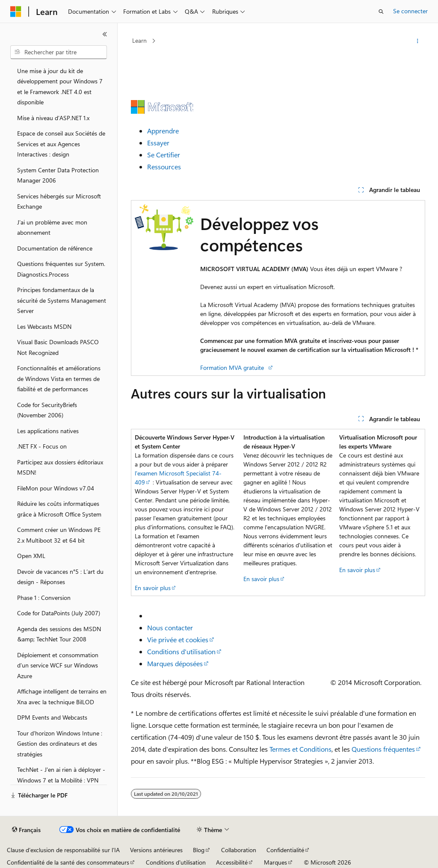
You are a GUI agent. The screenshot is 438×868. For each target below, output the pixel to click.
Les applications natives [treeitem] (48, 431)
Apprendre (163, 131)
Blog (199, 850)
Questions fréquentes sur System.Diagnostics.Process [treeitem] (61, 269)
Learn (139, 40)
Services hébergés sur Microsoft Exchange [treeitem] (59, 201)
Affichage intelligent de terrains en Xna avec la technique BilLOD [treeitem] (62, 697)
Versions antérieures (156, 850)
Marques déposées (175, 663)
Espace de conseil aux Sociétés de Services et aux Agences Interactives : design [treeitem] (61, 144)
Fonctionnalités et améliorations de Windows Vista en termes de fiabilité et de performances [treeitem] (59, 378)
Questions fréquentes (383, 749)
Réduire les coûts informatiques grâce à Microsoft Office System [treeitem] (59, 509)
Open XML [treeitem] (31, 556)
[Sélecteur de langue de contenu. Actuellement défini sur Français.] (26, 830)
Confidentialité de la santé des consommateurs (68, 862)
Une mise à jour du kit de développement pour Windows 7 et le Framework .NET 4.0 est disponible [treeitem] (60, 87)
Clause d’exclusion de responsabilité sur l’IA (63, 850)
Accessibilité (232, 862)
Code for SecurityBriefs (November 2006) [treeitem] (47, 410)
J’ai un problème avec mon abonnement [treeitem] (52, 227)
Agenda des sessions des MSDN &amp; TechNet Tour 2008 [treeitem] (59, 634)
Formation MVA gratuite (234, 368)
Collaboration (239, 850)
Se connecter (410, 11)
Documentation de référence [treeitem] (55, 248)
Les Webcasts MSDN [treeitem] (44, 326)
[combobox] (59, 52)
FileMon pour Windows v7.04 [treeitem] (56, 488)
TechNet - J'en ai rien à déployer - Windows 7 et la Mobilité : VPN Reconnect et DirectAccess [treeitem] (61, 780)
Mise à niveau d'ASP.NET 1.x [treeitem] (53, 118)
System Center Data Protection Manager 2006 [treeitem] (58, 175)
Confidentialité (285, 850)
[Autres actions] (417, 41)
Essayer (158, 143)
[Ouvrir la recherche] (381, 12)
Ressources (164, 167)
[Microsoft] (16, 12)
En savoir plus (153, 588)
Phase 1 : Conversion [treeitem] (44, 598)
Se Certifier (164, 155)
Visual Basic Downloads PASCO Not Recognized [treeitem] (58, 347)
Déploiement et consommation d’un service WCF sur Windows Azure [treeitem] (58, 665)
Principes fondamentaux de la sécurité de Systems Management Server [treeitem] (62, 300)
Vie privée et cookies (178, 639)
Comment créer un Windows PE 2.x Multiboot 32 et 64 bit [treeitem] (59, 535)
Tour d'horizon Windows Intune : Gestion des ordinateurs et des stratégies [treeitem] (60, 744)
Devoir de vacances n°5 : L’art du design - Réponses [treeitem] (60, 577)
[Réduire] (105, 34)
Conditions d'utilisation (181, 651)
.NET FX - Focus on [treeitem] (42, 446)
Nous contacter (170, 627)
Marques (275, 862)
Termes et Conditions (300, 749)
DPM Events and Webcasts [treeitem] (52, 717)
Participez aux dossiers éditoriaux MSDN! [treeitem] (60, 467)
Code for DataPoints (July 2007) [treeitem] (59, 613)
